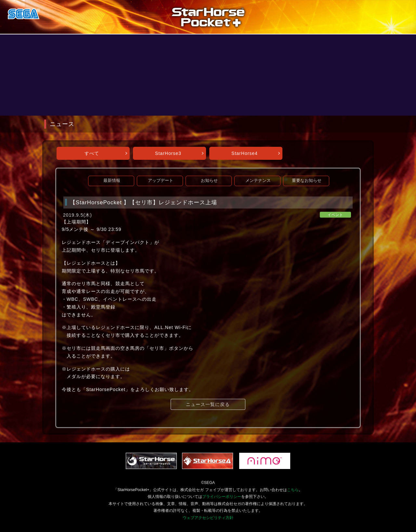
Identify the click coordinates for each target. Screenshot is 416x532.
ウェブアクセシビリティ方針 (208, 518)
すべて (92, 153)
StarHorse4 (245, 153)
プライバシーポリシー (222, 497)
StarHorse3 (168, 153)
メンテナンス (258, 181)
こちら (293, 490)
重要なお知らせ (307, 181)
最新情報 (112, 181)
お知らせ (209, 181)
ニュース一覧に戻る (208, 404)
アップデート (161, 181)
